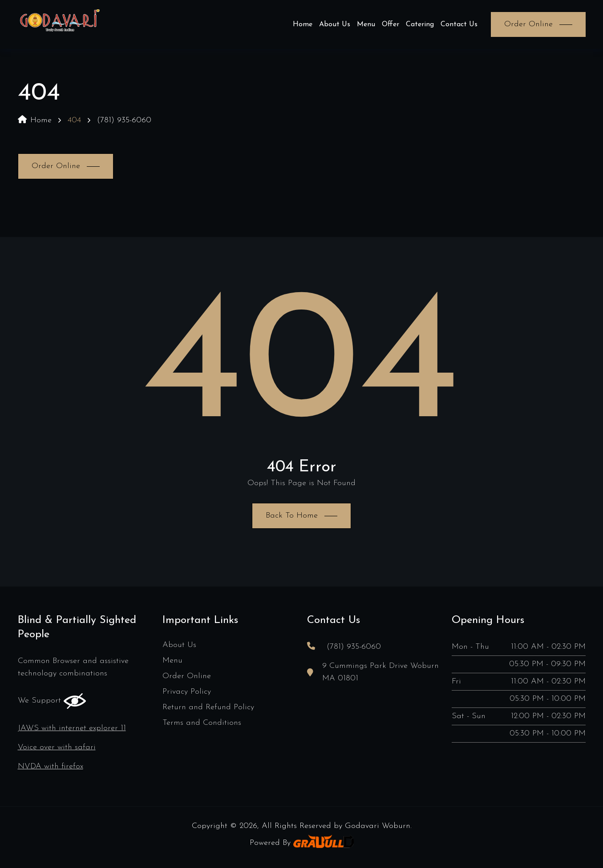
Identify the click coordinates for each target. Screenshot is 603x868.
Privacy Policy (187, 692)
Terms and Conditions (202, 723)
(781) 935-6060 (124, 120)
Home (303, 24)
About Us (335, 24)
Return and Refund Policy (208, 707)
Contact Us (459, 24)
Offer (391, 24)
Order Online (187, 676)
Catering (420, 24)
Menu (366, 24)
